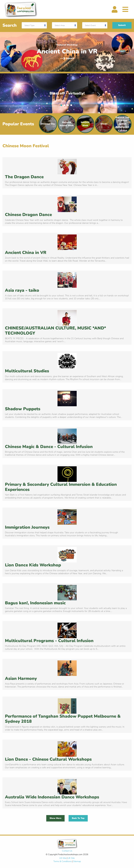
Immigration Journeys (27, 527)
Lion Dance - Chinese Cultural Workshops (48, 759)
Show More (55, 818)
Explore (67, 58)
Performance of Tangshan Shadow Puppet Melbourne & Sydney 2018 (63, 719)
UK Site (71, 858)
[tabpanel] (67, 93)
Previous (35, 93)
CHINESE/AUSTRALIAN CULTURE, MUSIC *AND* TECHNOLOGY (56, 331)
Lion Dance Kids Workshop (33, 565)
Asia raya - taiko (22, 290)
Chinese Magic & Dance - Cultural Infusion (49, 447)
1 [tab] (62, 106)
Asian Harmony (21, 678)
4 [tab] (72, 106)
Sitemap (77, 861)
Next (99, 93)
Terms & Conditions (62, 861)
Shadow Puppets (23, 409)
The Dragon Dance (24, 177)
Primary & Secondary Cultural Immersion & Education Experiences (61, 487)
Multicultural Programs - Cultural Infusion (49, 641)
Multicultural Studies (27, 371)
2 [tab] (65, 106)
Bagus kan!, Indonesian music (35, 603)
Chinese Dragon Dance (28, 215)
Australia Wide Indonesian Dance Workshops (52, 797)
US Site (63, 858)
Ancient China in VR (26, 253)
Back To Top (78, 818)
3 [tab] (69, 106)
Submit (122, 25)
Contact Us (67, 851)
